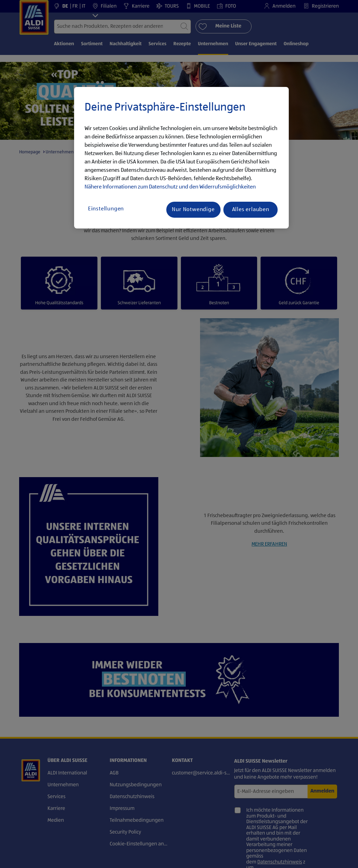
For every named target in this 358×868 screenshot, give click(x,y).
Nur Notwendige (193, 210)
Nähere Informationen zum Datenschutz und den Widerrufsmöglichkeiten (170, 187)
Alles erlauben (251, 210)
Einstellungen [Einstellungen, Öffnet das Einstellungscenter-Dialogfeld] (106, 209)
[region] (181, 158)
